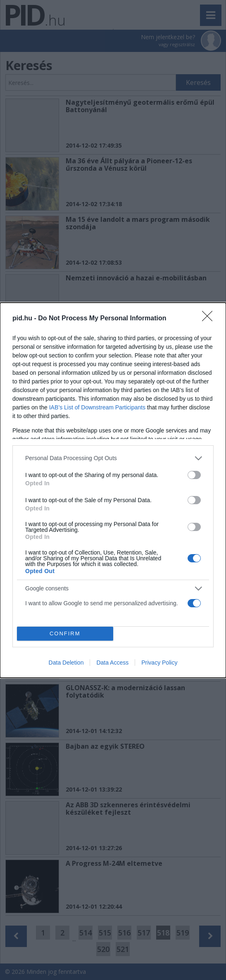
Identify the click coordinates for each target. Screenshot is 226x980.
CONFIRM (65, 633)
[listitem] (113, 458)
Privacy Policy (159, 663)
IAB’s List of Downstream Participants (97, 407)
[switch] (194, 475)
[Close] (210, 319)
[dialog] (113, 490)
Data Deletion (66, 663)
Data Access (112, 663)
